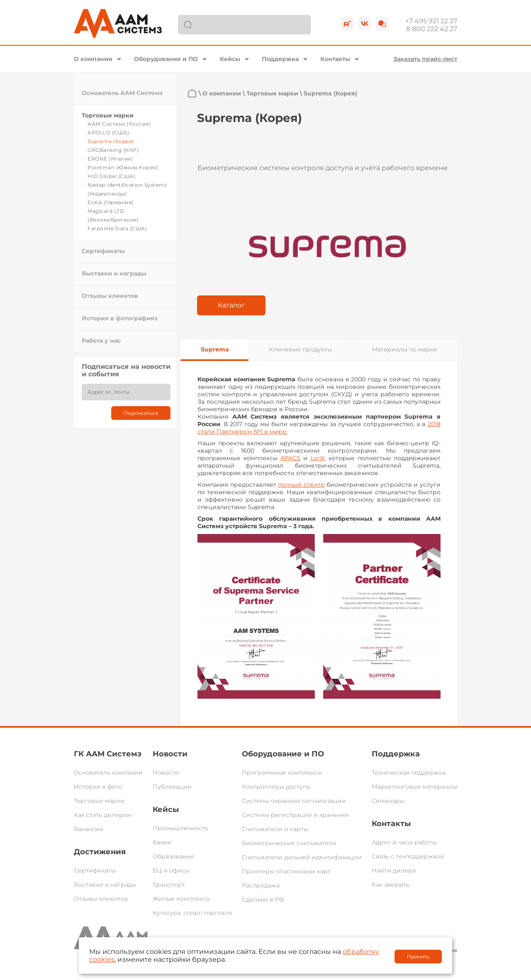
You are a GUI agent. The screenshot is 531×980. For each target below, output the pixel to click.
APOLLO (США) (108, 133)
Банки (162, 842)
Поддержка (280, 59)
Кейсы (230, 59)
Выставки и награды (114, 273)
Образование (173, 856)
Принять (418, 957)
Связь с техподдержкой (408, 856)
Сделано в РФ (263, 900)
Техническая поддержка (409, 773)
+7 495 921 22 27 (431, 21)
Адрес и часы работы (404, 842)
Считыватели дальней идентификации (302, 857)
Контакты (335, 59)
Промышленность (180, 828)
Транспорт (169, 885)
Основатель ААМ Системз (122, 93)
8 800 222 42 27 (432, 29)
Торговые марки (108, 115)
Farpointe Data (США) (117, 228)
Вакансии (89, 829)
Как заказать (391, 885)
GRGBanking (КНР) (113, 150)
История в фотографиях (120, 318)
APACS (290, 458)
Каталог (231, 305)
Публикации (172, 787)
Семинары (388, 801)
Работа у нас (101, 341)
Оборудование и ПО (166, 59)
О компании (93, 59)
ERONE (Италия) (110, 159)
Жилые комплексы (181, 899)
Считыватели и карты (275, 829)
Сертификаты (103, 251)
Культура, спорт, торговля (192, 913)
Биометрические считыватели (289, 843)
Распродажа (261, 885)
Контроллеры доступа (276, 787)
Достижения (100, 852)
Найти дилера (394, 870)
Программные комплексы (282, 773)
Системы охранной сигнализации (294, 801)
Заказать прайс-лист (425, 59)
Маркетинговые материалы (414, 787)
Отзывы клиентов (110, 296)
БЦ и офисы (171, 870)
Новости (170, 754)
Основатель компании (108, 773)
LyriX (318, 458)
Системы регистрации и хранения (295, 815)
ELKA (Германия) (111, 202)
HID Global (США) (111, 176)
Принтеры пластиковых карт (286, 871)
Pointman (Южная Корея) (123, 167)
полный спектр (301, 485)
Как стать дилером (103, 815)
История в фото (98, 787)
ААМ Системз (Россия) (119, 124)
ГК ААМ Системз (108, 754)
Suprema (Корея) (111, 141)
